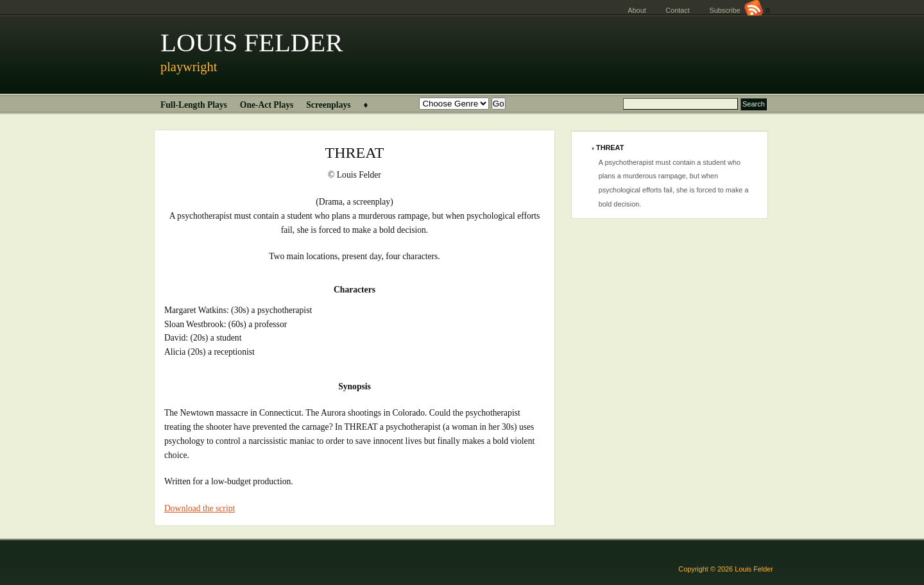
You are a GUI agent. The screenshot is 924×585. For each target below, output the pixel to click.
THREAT (610, 148)
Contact (677, 10)
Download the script (200, 508)
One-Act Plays (267, 105)
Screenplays (328, 105)
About (637, 10)
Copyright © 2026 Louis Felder (726, 569)
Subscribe (736, 10)
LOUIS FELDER (252, 43)
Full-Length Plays (194, 105)
